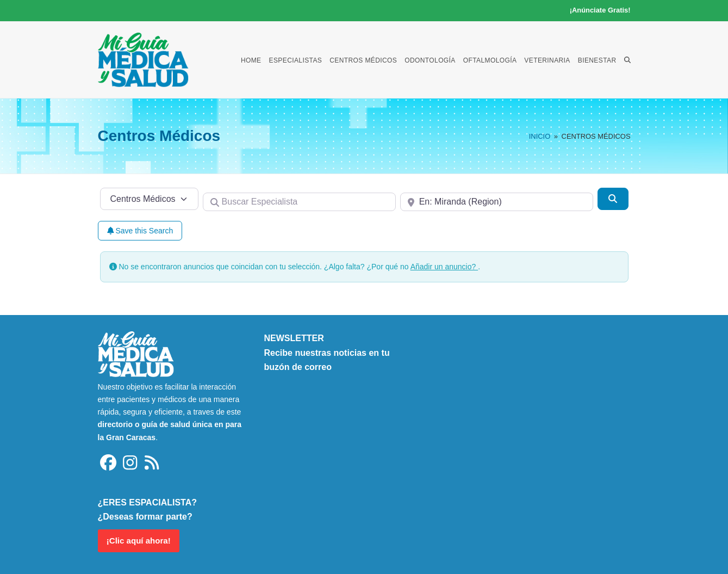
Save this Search (140, 231)
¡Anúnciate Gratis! (600, 10)
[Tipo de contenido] (150, 199)
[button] (627, 60)
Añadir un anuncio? (444, 267)
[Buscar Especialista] (299, 202)
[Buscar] (613, 199)
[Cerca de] (497, 202)
